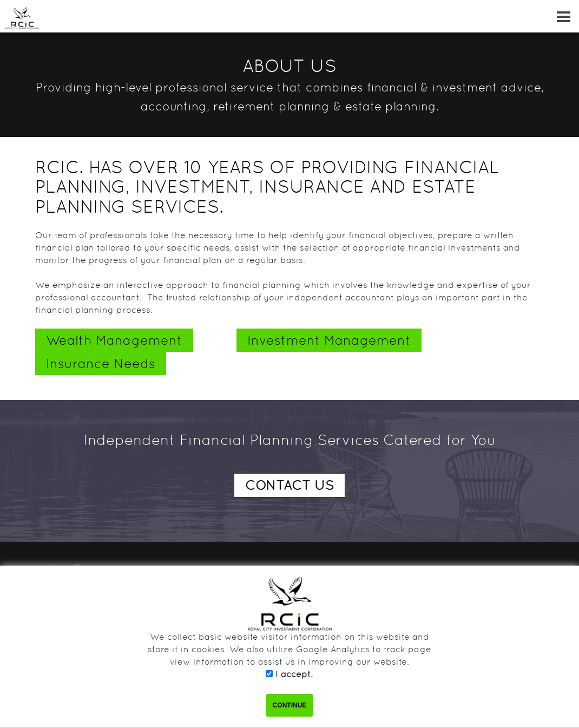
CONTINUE (290, 705)
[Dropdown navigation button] (563, 16)
